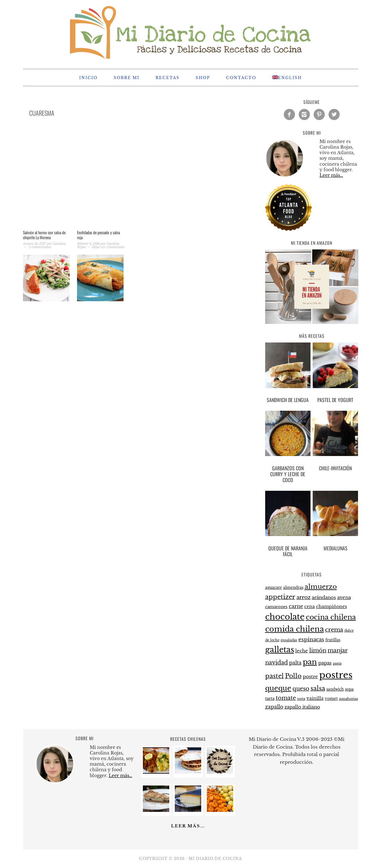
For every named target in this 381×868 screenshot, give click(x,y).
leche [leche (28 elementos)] (302, 651)
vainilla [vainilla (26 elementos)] (315, 698)
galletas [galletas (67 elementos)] (280, 650)
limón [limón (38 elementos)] (318, 650)
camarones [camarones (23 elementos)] (276, 607)
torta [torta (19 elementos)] (301, 699)
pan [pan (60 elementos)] (310, 662)
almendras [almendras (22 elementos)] (293, 587)
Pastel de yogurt (335, 400)
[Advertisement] (129, 181)
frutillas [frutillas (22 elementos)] (333, 640)
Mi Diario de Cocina (191, 32)
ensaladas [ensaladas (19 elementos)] (289, 640)
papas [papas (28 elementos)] (325, 663)
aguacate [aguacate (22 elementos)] (274, 587)
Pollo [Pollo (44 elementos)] (293, 676)
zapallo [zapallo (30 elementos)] (274, 707)
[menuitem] (287, 78)
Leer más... (188, 826)
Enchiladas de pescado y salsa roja (98, 235)
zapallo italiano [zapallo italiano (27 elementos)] (302, 707)
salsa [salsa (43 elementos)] (318, 688)
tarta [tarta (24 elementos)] (270, 698)
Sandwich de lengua (288, 400)
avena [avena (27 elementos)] (344, 597)
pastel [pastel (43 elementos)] (274, 676)
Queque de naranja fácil (288, 551)
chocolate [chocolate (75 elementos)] (285, 617)
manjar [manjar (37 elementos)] (338, 651)
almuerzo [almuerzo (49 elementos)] (321, 586)
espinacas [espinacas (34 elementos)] (311, 640)
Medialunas (336, 548)
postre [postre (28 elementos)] (310, 677)
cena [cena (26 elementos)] (310, 606)
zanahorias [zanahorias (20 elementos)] (349, 699)
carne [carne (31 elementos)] (296, 606)
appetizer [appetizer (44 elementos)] (280, 597)
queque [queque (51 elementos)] (278, 688)
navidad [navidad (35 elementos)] (277, 663)
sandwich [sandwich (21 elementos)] (335, 689)
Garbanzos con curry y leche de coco (288, 474)
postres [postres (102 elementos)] (336, 675)
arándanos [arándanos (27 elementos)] (324, 597)
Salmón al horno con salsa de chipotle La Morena (44, 235)
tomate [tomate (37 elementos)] (286, 698)
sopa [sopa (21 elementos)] (349, 689)
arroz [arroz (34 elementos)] (304, 597)
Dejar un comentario (108, 247)
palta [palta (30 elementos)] (295, 663)
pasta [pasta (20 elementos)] (337, 663)
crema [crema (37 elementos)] (334, 630)
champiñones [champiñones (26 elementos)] (331, 606)
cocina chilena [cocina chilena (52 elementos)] (331, 617)
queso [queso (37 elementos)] (301, 689)
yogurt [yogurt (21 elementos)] (331, 699)
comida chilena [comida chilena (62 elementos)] (295, 629)
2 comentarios (40, 247)
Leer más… (331, 175)
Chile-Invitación (335, 468)
